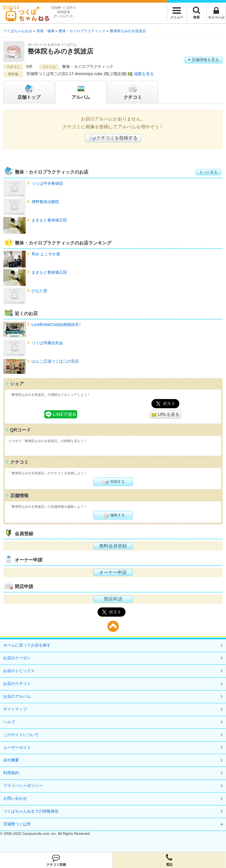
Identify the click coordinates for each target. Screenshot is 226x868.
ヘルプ (9, 722)
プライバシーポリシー (23, 786)
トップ (29, 92)
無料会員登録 (113, 546)
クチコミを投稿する (113, 138)
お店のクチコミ (17, 684)
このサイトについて (21, 735)
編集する (113, 515)
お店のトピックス (19, 671)
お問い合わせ (15, 798)
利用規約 (11, 773)
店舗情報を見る (204, 60)
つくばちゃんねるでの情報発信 (31, 811)
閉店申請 (113, 599)
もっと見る (208, 172)
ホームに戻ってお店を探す (27, 645)
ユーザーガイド (17, 748)
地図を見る (144, 74)
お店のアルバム (17, 696)
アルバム (81, 92)
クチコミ (133, 92)
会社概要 (11, 760)
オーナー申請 (113, 572)
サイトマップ (15, 709)
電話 (169, 860)
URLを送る (165, 415)
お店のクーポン (17, 658)
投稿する (113, 482)
